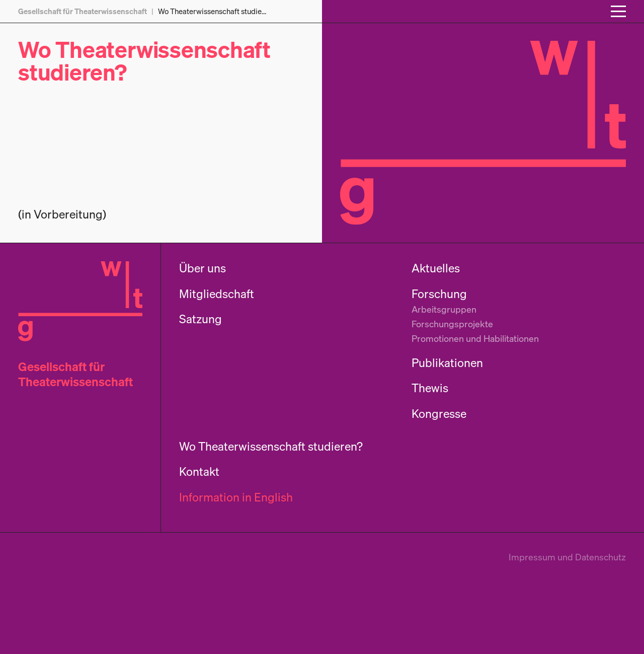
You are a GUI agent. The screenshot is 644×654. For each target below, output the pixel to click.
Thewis (430, 388)
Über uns (203, 268)
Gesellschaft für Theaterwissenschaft (75, 374)
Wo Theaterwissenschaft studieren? (144, 61)
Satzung (200, 319)
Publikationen (447, 363)
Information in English (236, 497)
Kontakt (199, 471)
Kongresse (439, 414)
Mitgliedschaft (217, 294)
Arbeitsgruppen (444, 309)
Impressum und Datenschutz (567, 557)
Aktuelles (436, 268)
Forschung (439, 294)
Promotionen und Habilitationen (475, 338)
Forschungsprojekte (452, 324)
